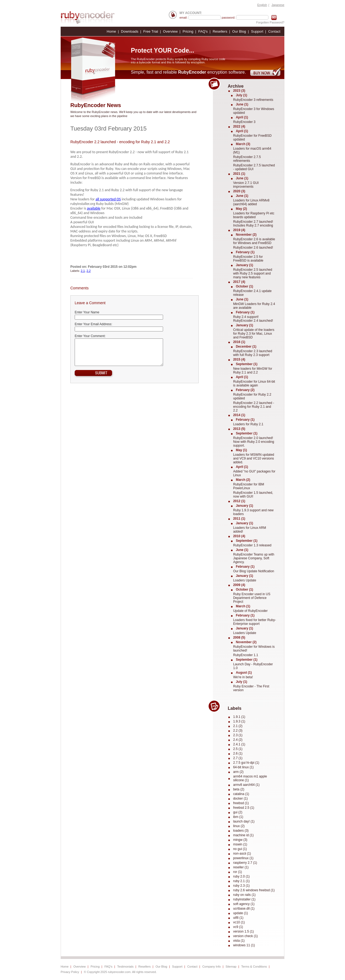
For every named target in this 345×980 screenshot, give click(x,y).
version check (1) (245, 936)
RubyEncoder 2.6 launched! (253, 248)
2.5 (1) (238, 749)
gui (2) (238, 812)
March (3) (243, 144)
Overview (170, 31)
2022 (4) (239, 126)
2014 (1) (239, 415)
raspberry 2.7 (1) (245, 863)
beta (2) (239, 789)
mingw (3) (240, 840)
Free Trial (151, 31)
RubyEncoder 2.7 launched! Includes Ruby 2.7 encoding (253, 224)
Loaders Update (245, 580)
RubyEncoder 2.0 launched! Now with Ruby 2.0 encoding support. (254, 442)
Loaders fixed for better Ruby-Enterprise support (255, 622)
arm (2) (238, 772)
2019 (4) (239, 230)
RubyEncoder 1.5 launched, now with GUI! (253, 495)
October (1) (244, 286)
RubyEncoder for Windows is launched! (254, 649)
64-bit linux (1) (243, 767)
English (262, 5)
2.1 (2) (238, 726)
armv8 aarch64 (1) (246, 785)
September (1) (247, 364)
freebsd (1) (241, 803)
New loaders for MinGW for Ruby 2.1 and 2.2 (253, 371)
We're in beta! (243, 677)
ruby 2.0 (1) (241, 876)
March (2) (243, 480)
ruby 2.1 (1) (241, 881)
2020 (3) (239, 191)
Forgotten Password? (270, 22)
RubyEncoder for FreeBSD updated (252, 138)
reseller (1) (241, 867)
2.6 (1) (238, 753)
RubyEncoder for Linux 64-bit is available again (254, 383)
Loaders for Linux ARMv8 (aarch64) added (251, 202)
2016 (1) (239, 342)
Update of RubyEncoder (250, 611)
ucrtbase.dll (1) (244, 909)
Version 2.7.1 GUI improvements (246, 185)
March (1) (243, 606)
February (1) (245, 252)
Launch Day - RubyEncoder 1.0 (253, 666)
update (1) (241, 913)
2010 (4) (239, 536)
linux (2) (239, 826)
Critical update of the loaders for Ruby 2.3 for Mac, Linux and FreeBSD (254, 334)
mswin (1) (240, 844)
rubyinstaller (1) (244, 899)
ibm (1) (238, 817)
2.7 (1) (238, 758)
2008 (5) (239, 638)
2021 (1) (239, 174)
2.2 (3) (238, 731)
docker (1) (240, 799)
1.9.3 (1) (239, 721)
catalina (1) (241, 794)
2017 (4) (239, 282)
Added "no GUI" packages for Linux (254, 473)
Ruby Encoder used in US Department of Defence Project (252, 598)
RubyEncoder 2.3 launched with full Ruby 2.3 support (253, 353)
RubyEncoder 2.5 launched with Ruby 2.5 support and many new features (253, 273)
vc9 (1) (238, 927)
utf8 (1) (238, 918)
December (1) (246, 347)
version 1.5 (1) (244, 931)
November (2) (246, 235)
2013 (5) (239, 429)
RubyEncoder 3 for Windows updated (254, 111)
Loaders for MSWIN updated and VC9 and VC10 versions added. (254, 458)
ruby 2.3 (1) (241, 886)
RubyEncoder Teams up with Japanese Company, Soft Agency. (254, 558)
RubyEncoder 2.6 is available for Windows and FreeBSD (254, 241)
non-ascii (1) (242, 854)
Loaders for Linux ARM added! (250, 530)
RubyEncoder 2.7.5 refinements (247, 159)
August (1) (244, 673)
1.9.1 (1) (239, 717)
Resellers (220, 31)
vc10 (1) (239, 922)
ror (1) (238, 872)
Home (111, 31)
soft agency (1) (244, 904)
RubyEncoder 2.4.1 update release (252, 293)
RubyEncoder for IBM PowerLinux (249, 486)
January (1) (244, 265)
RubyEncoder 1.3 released (252, 545)
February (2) (245, 390)
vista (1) (239, 941)
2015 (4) (239, 359)
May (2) (241, 209)
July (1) (241, 95)
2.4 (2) (238, 740)
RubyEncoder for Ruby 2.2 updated (252, 396)
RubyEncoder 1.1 (246, 655)
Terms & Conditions (254, 967)
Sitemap (231, 967)
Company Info (211, 967)
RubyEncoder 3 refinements (253, 100)
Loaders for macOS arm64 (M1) (252, 150)
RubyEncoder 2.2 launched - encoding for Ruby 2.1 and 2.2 (120, 142)
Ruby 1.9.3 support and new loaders (253, 512)
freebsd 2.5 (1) (244, 808)
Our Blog (239, 31)
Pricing (188, 31)
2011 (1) (239, 519)
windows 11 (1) (244, 945)
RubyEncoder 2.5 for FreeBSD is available (248, 259)
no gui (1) (240, 849)
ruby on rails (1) (244, 895)
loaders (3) (241, 831)
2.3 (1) (238, 735)
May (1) (241, 450)
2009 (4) (239, 585)
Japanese (278, 5)
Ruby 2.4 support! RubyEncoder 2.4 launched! (253, 319)
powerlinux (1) (243, 858)
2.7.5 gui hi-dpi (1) (246, 763)
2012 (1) (239, 501)
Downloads (130, 31)
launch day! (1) (244, 821)
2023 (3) (239, 91)
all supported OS (108, 199)
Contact (274, 31)
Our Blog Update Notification (254, 571)
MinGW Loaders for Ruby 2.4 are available (254, 306)
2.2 (89, 271)
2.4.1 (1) (239, 744)
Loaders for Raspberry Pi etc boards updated (254, 215)
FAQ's (203, 31)
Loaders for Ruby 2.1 (248, 424)
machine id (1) (243, 835)
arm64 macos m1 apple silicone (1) (250, 778)
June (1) (242, 104)
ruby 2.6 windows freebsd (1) (254, 890)
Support (257, 31)
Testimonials (125, 967)
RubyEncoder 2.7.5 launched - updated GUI (254, 167)
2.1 (83, 271)
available (94, 208)
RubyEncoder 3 (244, 122)
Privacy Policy (70, 972)
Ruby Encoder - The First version (251, 688)
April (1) (242, 117)
